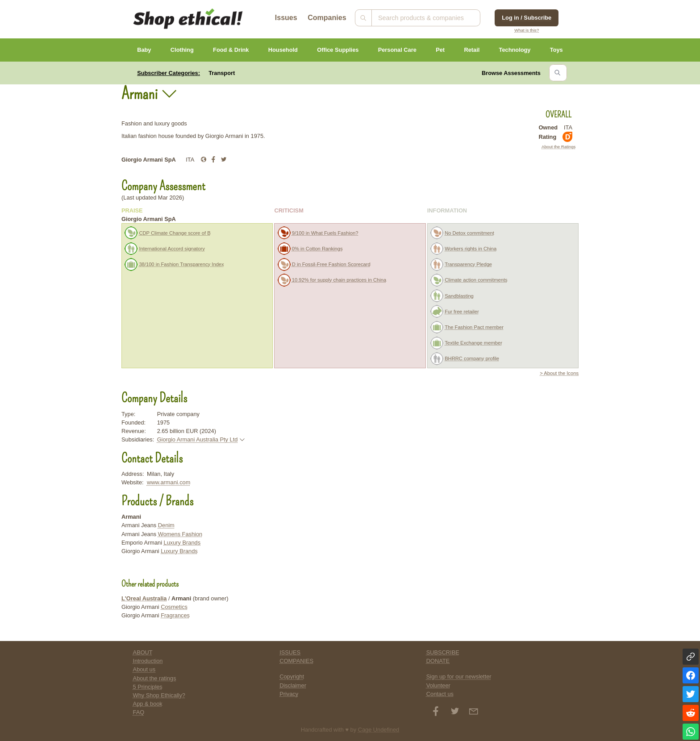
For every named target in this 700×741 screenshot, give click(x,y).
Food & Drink (231, 50)
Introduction (148, 661)
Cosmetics (174, 607)
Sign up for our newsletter (459, 676)
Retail (472, 50)
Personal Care (397, 50)
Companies (327, 18)
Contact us (440, 694)
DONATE (438, 661)
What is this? (527, 30)
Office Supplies (338, 50)
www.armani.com (169, 482)
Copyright (292, 676)
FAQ (139, 712)
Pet (440, 50)
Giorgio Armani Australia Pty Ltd (198, 439)
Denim (166, 525)
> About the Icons (559, 373)
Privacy (289, 694)
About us (144, 669)
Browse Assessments (511, 73)
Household (283, 50)
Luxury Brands (182, 543)
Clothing (182, 50)
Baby (144, 50)
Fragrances (175, 615)
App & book (148, 704)
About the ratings (155, 678)
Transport (222, 73)
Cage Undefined (379, 730)
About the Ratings (558, 147)
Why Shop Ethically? (159, 695)
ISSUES (290, 652)
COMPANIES (296, 661)
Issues (286, 18)
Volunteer (438, 685)
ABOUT (143, 652)
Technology (515, 50)
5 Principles (148, 687)
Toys (556, 50)
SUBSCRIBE (443, 652)
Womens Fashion (180, 534)
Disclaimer (293, 685)
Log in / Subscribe (527, 18)
